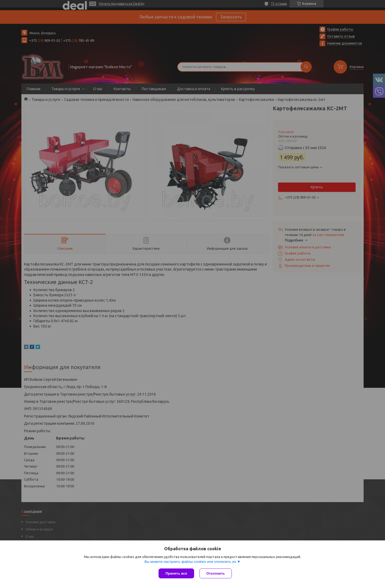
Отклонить (216, 573)
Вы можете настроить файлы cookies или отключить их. (191, 562)
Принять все (176, 573)
